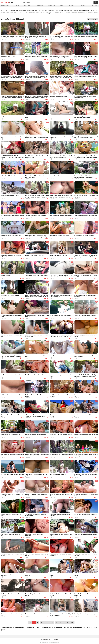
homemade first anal (29, 12)
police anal (75, 11)
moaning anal (59, 11)
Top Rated (27, 6)
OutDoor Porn (48, 643)
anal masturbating (84, 10)
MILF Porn (71, 6)
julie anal (3, 12)
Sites (62, 6)
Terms (56, 640)
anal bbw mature (68, 11)
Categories (52, 6)
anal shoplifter (30, 11)
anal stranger (51, 11)
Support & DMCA (46, 640)
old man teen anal (13, 10)
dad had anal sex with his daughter (86, 12)
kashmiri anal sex (40, 12)
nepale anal (4, 11)
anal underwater (18, 12)
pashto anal (10, 12)
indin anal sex (56, 12)
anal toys (44, 11)
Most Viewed (39, 6)
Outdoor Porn (5, 6)
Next (72, 622)
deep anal (49, 12)
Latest (17, 6)
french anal (22, 10)
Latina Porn (94, 6)
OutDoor (7, 2)
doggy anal (94, 10)
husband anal (74, 12)
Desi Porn (83, 6)
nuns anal (68, 12)
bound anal (38, 11)
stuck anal (62, 12)
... (68, 622)
